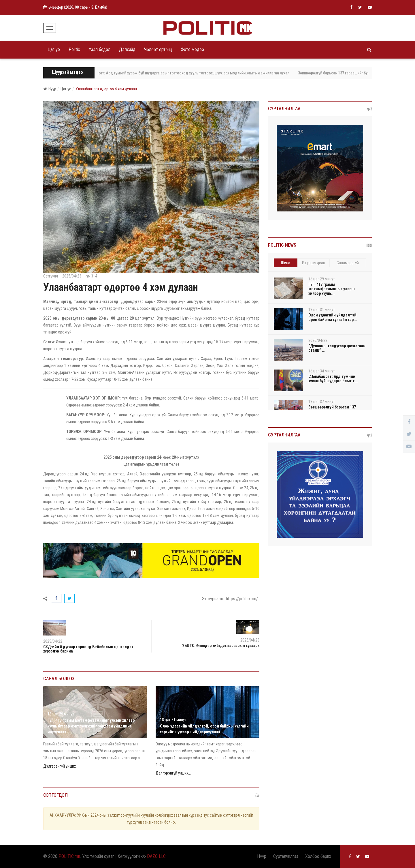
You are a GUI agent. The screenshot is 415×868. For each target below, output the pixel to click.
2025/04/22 (53, 641)
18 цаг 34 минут (322, 371)
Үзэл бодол (100, 49)
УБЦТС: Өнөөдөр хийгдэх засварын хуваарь (221, 646)
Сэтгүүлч (51, 276)
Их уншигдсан (314, 263)
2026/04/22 (318, 340)
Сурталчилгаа (286, 856)
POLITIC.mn (69, 856)
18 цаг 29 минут (61, 714)
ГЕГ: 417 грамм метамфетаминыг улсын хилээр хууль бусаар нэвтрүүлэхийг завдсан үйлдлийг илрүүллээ (91, 726)
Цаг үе (54, 49)
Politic (74, 49)
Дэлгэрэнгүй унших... (61, 766)
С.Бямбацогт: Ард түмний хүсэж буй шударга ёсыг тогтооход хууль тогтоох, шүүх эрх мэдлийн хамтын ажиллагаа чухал (191, 73)
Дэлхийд (127, 49)
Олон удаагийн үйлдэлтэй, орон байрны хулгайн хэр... (333, 317)
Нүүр (50, 89)
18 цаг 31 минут (173, 720)
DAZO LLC (156, 856)
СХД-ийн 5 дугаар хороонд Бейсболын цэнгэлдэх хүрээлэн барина (88, 649)
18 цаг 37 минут (322, 402)
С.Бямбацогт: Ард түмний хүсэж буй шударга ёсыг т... (333, 379)
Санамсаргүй (348, 263)
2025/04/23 (72, 276)
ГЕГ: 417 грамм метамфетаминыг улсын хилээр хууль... (332, 289)
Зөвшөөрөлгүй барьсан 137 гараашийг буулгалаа (345, 73)
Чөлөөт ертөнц (158, 49)
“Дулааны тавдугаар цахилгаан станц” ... (337, 348)
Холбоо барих (318, 856)
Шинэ (286, 263)
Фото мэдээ (192, 49)
